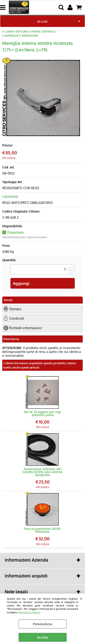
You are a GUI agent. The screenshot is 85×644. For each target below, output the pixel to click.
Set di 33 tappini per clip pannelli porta (42, 413)
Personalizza (42, 624)
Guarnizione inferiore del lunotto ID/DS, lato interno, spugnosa (43, 472)
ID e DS (42, 21)
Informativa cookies (29, 612)
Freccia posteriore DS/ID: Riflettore (42, 530)
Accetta (42, 637)
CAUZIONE (10, 197)
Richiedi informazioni (26, 328)
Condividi (17, 318)
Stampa (15, 309)
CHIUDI (81, 598)
